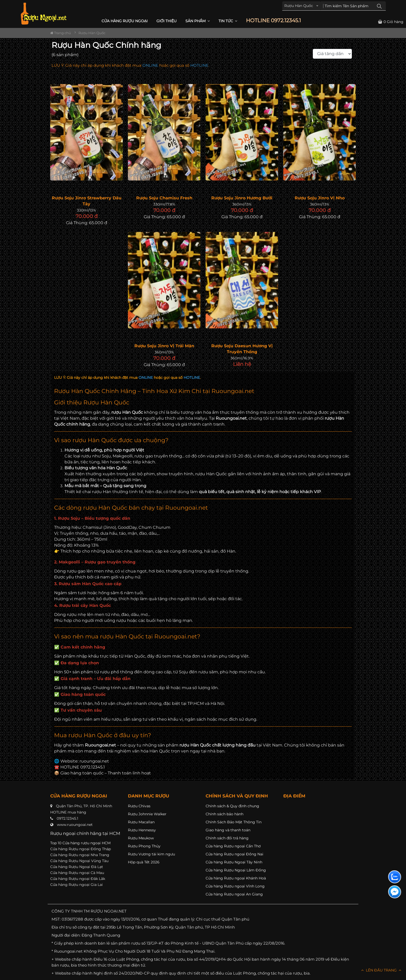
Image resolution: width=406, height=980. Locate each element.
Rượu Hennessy (142, 830)
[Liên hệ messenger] (395, 892)
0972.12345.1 (67, 818)
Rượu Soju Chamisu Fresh (164, 198)
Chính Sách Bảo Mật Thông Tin (234, 822)
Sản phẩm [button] (198, 21)
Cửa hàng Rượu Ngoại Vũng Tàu (79, 861)
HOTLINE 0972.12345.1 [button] (273, 21)
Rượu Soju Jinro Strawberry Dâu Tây (87, 201)
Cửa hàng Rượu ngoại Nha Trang (80, 855)
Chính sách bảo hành (224, 814)
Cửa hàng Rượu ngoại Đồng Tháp (81, 849)
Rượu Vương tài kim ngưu (151, 854)
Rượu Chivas (139, 806)
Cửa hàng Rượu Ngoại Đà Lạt (77, 867)
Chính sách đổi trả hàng (227, 838)
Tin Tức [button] (228, 21)
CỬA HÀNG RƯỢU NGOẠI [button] (125, 21)
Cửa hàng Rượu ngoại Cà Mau (77, 873)
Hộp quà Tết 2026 (144, 862)
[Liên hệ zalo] (395, 877)
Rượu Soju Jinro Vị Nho (320, 198)
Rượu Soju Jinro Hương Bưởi (242, 198)
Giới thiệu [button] (166, 21)
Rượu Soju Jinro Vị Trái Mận (164, 346)
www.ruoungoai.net (75, 825)
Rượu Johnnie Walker (147, 814)
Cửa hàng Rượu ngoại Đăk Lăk (78, 879)
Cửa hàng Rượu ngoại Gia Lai (77, 885)
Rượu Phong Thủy (144, 846)
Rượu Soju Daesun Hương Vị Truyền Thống (242, 349)
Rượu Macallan (141, 822)
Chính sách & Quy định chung (232, 806)
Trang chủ (61, 33)
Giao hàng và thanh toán (228, 830)
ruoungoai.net (94, 761)
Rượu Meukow (141, 838)
